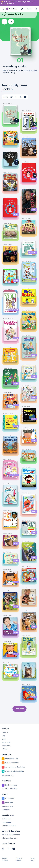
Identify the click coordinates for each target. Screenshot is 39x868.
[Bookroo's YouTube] (14, 849)
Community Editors (9, 826)
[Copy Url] (11, 97)
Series (16, 214)
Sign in (29, 3)
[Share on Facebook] (16, 97)
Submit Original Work (10, 838)
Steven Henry (10, 73)
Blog (3, 736)
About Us (5, 732)
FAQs (3, 739)
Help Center (6, 742)
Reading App (6, 822)
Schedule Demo (7, 806)
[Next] (11, 22)
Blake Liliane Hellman (19, 70)
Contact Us (6, 746)
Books (8, 89)
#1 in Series (14, 310)
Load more (19, 709)
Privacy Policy (33, 859)
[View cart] (22, 3)
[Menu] (3, 3)
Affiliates (5, 749)
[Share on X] (20, 97)
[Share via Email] (25, 97)
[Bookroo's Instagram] (3, 849)
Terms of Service (19, 859)
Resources (6, 810)
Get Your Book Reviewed (11, 835)
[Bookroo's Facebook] (8, 849)
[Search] (36, 3)
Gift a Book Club (8, 775)
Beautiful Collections (9, 789)
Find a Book (6, 819)
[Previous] (4, 22)
